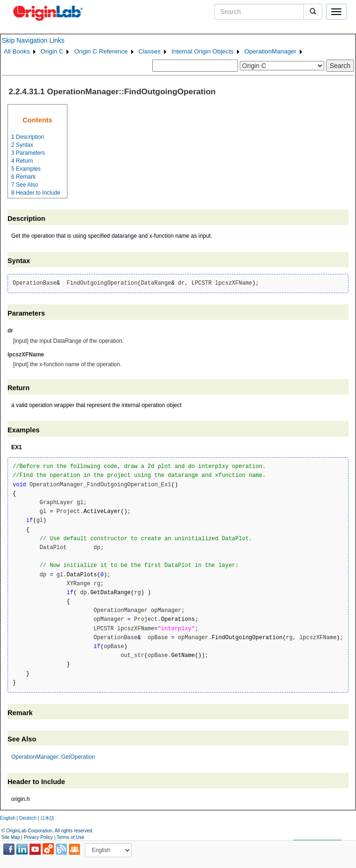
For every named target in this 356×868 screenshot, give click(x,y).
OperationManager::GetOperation (53, 757)
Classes (150, 51)
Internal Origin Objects (203, 51)
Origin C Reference (101, 51)
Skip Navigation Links (33, 40)
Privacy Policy (38, 837)
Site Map (11, 837)
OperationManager (271, 51)
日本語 (47, 818)
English (8, 818)
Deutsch (28, 818)
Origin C (52, 51)
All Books (17, 51)
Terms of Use (70, 837)
